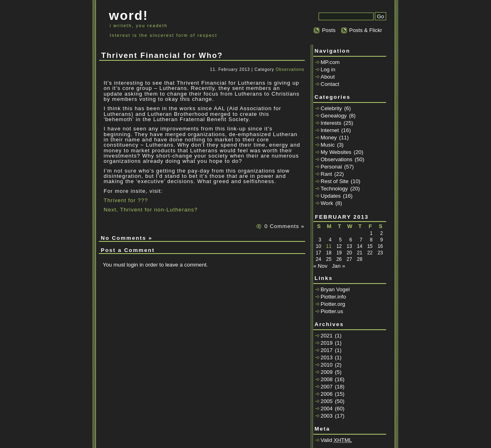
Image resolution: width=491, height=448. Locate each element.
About (328, 77)
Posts (328, 30)
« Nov (320, 266)
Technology (334, 189)
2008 (327, 379)
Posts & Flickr (366, 30)
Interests (331, 123)
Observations (290, 69)
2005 (327, 401)
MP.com (330, 62)
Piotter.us (332, 311)
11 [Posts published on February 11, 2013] (328, 246)
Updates (331, 196)
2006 (327, 394)
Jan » (339, 266)
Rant (326, 174)
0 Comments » (284, 226)
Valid (336, 440)
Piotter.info (333, 297)
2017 (327, 350)
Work (327, 203)
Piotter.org (333, 304)
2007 (327, 387)
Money (329, 138)
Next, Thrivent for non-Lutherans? (151, 210)
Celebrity (331, 108)
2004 (327, 409)
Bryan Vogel (335, 289)
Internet (330, 130)
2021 (327, 336)
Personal (331, 167)
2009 (327, 372)
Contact (330, 84)
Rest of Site (335, 181)
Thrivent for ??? (126, 200)
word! (129, 15)
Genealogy (334, 116)
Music (328, 145)
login (132, 265)
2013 (327, 357)
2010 (327, 365)
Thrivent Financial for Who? (162, 55)
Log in (328, 69)
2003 (327, 416)
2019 (327, 343)
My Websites (336, 152)
